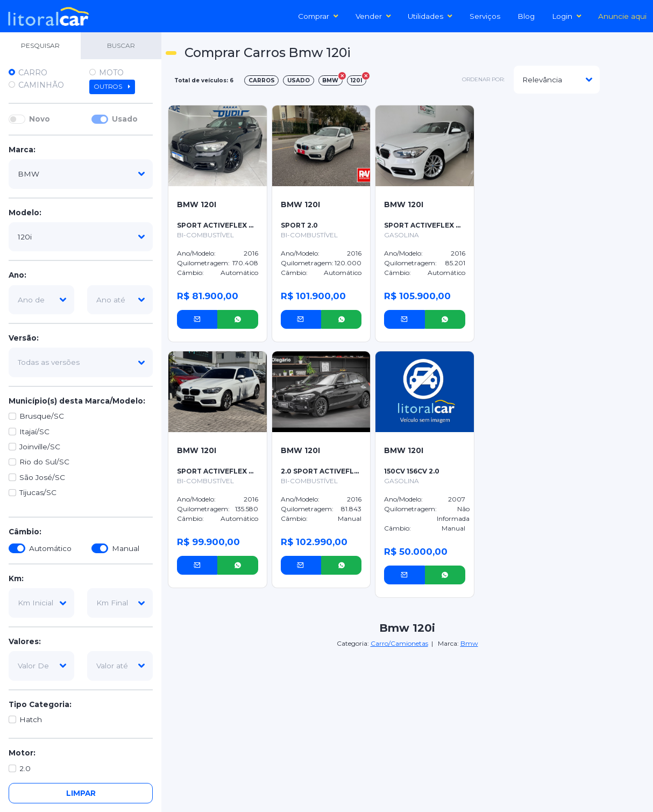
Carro (33, 73)
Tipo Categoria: (40, 704)
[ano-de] (41, 300)
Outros (112, 87)
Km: (16, 578)
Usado (125, 119)
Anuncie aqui (622, 16)
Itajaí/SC (34, 432)
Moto (111, 73)
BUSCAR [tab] (121, 45)
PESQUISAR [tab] (40, 45)
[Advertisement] (563, 116)
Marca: (22, 150)
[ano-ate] (120, 300)
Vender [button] (373, 16)
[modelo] (81, 237)
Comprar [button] (318, 16)
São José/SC (42, 477)
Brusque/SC (42, 416)
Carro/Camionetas (399, 643)
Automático (50, 548)
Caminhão (41, 85)
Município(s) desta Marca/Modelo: (77, 401)
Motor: (22, 753)
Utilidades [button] (430, 16)
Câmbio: (25, 532)
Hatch (31, 719)
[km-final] (120, 603)
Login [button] (567, 16)
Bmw (469, 643)
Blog (526, 16)
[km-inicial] (41, 603)
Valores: (25, 641)
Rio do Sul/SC (44, 462)
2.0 (25, 768)
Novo (40, 119)
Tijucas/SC (38, 492)
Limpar (81, 793)
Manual (126, 548)
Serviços (485, 16)
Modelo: (25, 213)
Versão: (24, 338)
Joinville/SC (40, 447)
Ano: (17, 275)
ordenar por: (483, 79)
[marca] (81, 174)
